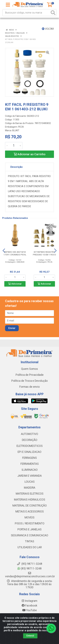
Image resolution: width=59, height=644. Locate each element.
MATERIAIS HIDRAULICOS (30, 500)
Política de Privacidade (30, 375)
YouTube (30, 610)
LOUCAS (30, 482)
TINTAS (30, 541)
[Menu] (8, 5)
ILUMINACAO (30, 470)
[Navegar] (4, 251)
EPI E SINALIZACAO (29, 452)
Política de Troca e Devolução (29, 381)
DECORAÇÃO (30, 440)
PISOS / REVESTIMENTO (30, 523)
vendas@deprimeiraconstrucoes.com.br (30, 575)
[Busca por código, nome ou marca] (26, 13)
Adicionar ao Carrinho (30, 154)
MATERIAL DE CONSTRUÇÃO (30, 506)
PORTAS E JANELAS (29, 529)
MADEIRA (30, 488)
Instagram (29, 601)
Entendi (30, 636)
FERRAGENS (29, 458)
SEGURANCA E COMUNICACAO (29, 535)
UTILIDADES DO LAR (30, 547)
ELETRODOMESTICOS (30, 446)
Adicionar (15, 284)
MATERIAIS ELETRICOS (30, 494)
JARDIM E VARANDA (29, 476)
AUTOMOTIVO (29, 434)
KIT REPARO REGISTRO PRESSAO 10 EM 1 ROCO (44, 253)
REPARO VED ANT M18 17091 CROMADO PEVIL (15, 253)
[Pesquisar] (53, 13)
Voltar (48, 29)
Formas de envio (29, 387)
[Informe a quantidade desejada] (14, 146)
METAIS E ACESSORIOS (30, 512)
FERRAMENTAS (30, 464)
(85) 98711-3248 (30, 569)
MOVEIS (29, 517)
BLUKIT (16, 130)
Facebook (29, 606)
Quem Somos (29, 369)
